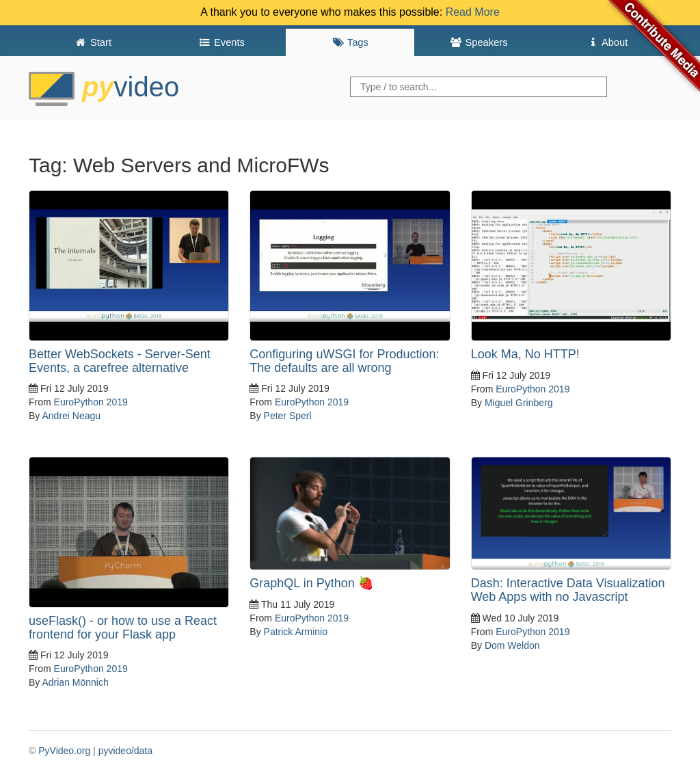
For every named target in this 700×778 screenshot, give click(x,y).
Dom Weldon (512, 645)
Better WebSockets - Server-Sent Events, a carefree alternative (120, 361)
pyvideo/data (125, 751)
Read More (473, 12)
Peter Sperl (288, 416)
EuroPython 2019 (91, 402)
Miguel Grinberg (519, 403)
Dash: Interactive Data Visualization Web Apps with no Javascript (568, 590)
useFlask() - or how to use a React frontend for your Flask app (123, 628)
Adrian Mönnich (75, 682)
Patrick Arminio (296, 632)
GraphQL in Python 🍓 (311, 583)
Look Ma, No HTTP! (525, 354)
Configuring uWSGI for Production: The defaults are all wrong (344, 361)
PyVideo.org (64, 751)
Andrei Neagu (71, 416)
